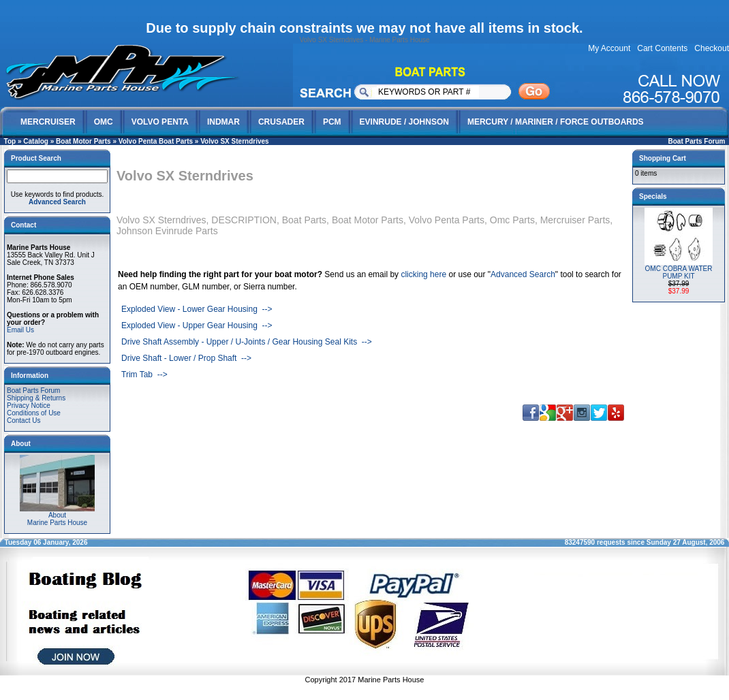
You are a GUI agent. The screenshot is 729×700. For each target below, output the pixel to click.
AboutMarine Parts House (57, 516)
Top (10, 141)
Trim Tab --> (144, 375)
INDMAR (223, 122)
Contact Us (24, 420)
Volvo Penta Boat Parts (156, 141)
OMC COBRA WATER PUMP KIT (679, 272)
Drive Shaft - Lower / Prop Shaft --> (186, 358)
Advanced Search (523, 274)
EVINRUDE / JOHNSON (404, 122)
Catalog (36, 141)
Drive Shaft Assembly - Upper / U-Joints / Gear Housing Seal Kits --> (247, 342)
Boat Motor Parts (83, 141)
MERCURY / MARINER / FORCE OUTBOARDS (556, 122)
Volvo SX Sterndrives (234, 141)
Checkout (712, 48)
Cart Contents (662, 48)
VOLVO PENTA (160, 122)
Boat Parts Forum (697, 141)
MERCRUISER (48, 122)
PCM (332, 122)
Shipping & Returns (36, 398)
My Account (609, 48)
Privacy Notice (29, 405)
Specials (653, 196)
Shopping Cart (663, 158)
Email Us (20, 330)
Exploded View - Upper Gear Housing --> (197, 325)
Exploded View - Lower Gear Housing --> (197, 309)
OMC (104, 122)
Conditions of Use (34, 413)
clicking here (423, 274)
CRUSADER (281, 122)
